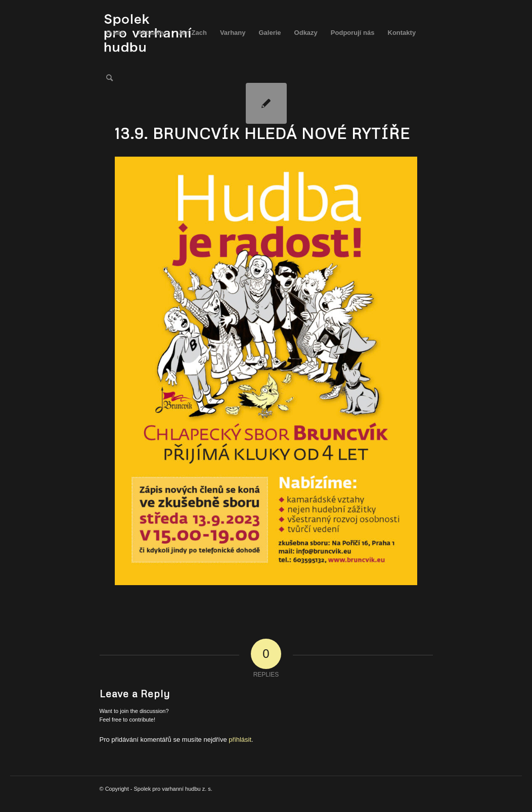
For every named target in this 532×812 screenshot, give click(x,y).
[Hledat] (109, 78)
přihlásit (240, 739)
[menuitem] (115, 33)
